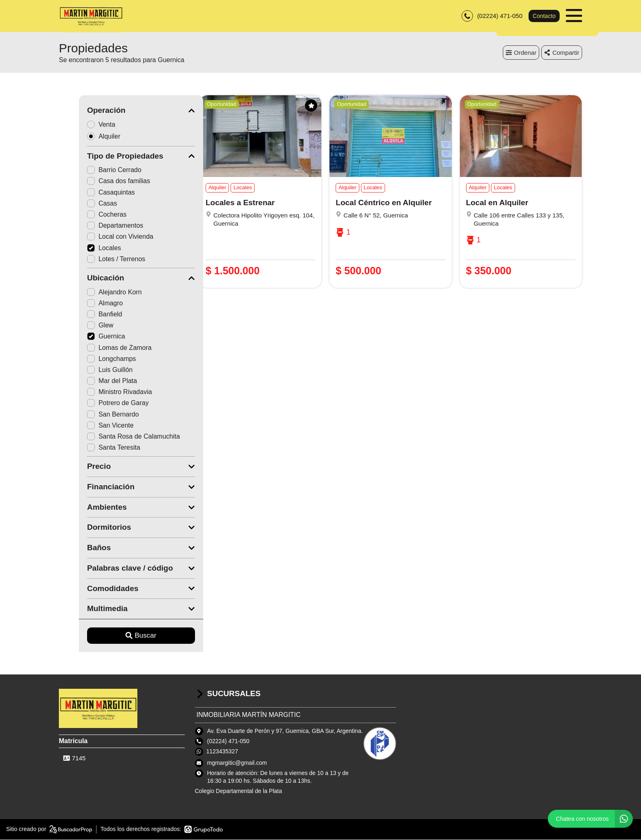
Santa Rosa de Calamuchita (113, 437)
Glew (80, 326)
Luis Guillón (90, 370)
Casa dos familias (99, 182)
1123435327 (222, 752)
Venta (84, 125)
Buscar (121, 636)
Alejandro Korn (94, 292)
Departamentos (95, 226)
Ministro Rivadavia (100, 393)
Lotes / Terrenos (96, 259)
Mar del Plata (92, 382)
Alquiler (86, 137)
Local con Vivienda (100, 237)
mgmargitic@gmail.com (237, 763)
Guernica (86, 337)
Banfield (85, 315)
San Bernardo (93, 415)
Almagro (85, 304)
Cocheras (87, 215)
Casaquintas (91, 193)
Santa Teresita (94, 448)
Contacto (544, 16)
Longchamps (92, 359)
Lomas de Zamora (99, 348)
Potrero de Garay (98, 404)
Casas (82, 204)
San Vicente (90, 426)
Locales (84, 248)
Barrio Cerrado (94, 171)
